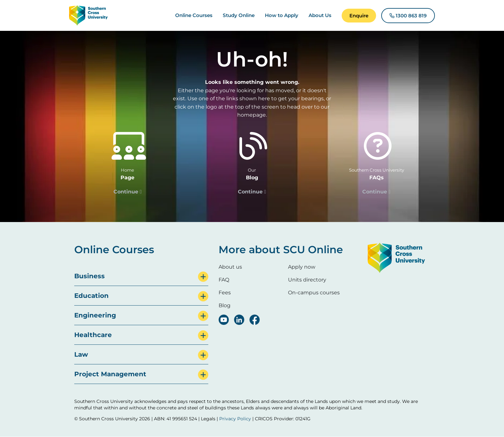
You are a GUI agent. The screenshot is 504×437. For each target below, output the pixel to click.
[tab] (141, 276)
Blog (225, 305)
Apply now (302, 267)
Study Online (239, 15)
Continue (126, 192)
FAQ (224, 280)
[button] (359, 16)
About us (230, 267)
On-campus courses (314, 293)
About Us (320, 15)
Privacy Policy (235, 419)
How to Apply (282, 15)
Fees (225, 293)
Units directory (307, 280)
